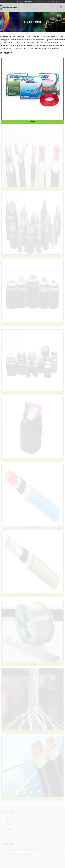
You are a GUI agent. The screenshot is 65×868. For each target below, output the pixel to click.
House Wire (32, 122)
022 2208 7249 (9, 855)
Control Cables (32, 256)
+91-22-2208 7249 (38, 1)
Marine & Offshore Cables (33, 732)
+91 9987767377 (29, 855)
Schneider (7, 835)
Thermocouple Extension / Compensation (33, 595)
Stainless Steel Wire (32, 664)
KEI (5, 837)
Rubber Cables (32, 460)
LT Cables (32, 189)
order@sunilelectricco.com (25, 1)
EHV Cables (33, 324)
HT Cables (32, 393)
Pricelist (6, 823)
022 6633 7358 (19, 855)
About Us (6, 820)
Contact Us (7, 826)
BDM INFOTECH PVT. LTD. (50, 863)
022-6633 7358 (48, 1)
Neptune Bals (8, 840)
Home (6, 818)
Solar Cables (32, 799)
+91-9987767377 (58, 1)
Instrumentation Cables (32, 528)
